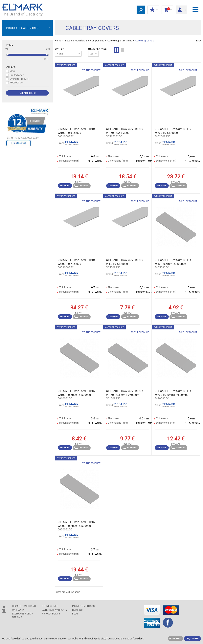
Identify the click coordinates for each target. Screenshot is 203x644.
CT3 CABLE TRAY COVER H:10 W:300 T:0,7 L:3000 (76, 262)
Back (198, 41)
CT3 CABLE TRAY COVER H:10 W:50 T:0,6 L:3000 (125, 262)
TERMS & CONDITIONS (24, 606)
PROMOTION (17, 82)
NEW (12, 71)
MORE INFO (175, 639)
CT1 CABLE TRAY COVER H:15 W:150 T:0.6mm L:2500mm (125, 393)
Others (11, 67)
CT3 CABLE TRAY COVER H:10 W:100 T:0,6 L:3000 (76, 131)
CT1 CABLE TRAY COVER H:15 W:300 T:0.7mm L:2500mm (76, 524)
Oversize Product (19, 79)
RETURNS (77, 610)
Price (9, 45)
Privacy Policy (51, 614)
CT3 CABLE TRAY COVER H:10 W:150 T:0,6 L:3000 (125, 131)
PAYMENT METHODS (83, 606)
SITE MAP (17, 617)
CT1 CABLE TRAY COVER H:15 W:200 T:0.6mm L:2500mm (173, 393)
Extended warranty (55, 610)
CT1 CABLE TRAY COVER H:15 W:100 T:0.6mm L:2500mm (76, 393)
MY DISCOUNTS (153, 10)
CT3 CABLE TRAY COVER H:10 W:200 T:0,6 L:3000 (173, 131)
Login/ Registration (181, 9)
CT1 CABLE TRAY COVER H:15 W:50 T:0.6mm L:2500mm (173, 262)
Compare (81, 186)
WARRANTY (18, 610)
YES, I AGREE (192, 639)
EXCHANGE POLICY (22, 614)
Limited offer (17, 75)
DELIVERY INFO (50, 606)
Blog (75, 614)
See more (65, 186)
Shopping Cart (167, 10)
